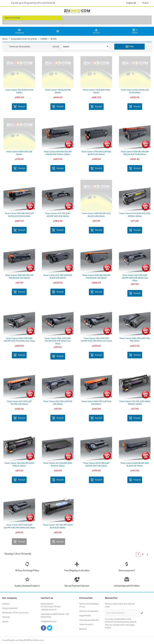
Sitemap (6, 617)
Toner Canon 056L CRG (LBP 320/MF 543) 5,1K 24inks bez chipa (58, 341)
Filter (129, 47)
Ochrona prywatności (89, 620)
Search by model (12, 18)
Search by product (13, 22)
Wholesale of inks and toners (16, 613)
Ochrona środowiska (89, 611)
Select (86, 46)
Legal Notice (85, 616)
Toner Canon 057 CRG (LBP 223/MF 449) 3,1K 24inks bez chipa (135, 278)
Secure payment (10, 608)
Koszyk (19, 107)
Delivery (6, 604)
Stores (5, 622)
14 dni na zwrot (86, 624)
